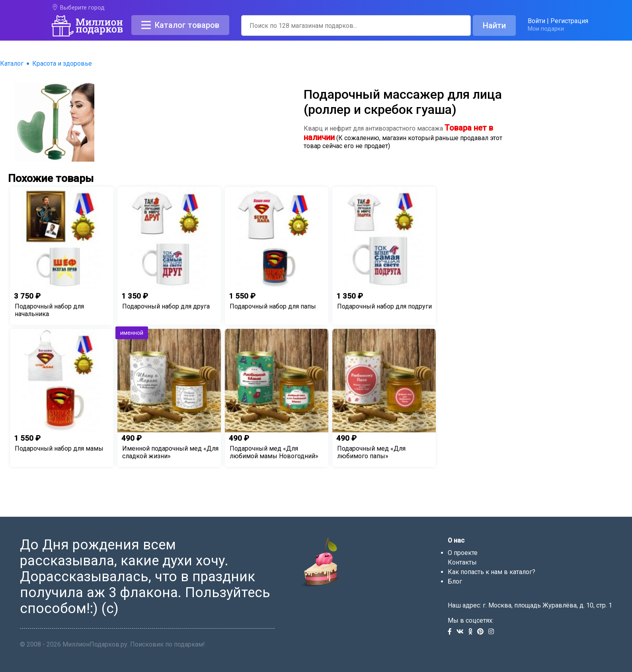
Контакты (462, 562)
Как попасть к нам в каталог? (492, 572)
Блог (455, 581)
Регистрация (569, 21)
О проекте (463, 553)
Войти (536, 21)
